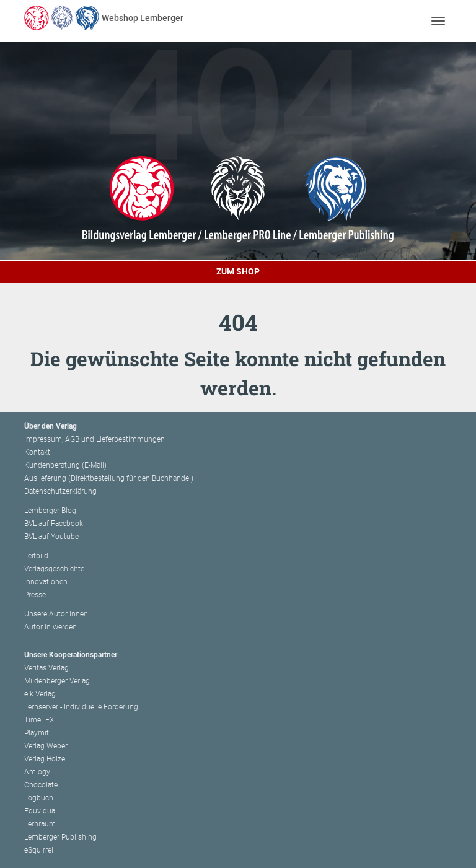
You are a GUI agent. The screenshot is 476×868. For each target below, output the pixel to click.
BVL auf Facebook (54, 524)
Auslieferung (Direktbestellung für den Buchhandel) (109, 478)
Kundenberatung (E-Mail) (65, 465)
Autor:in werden (51, 627)
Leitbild (36, 556)
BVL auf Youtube (51, 537)
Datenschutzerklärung (60, 491)
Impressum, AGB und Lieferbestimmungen (95, 439)
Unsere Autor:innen (56, 614)
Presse (35, 595)
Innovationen (46, 582)
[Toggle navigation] (438, 21)
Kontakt (37, 452)
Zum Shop (238, 271)
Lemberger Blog (50, 511)
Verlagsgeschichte (54, 569)
